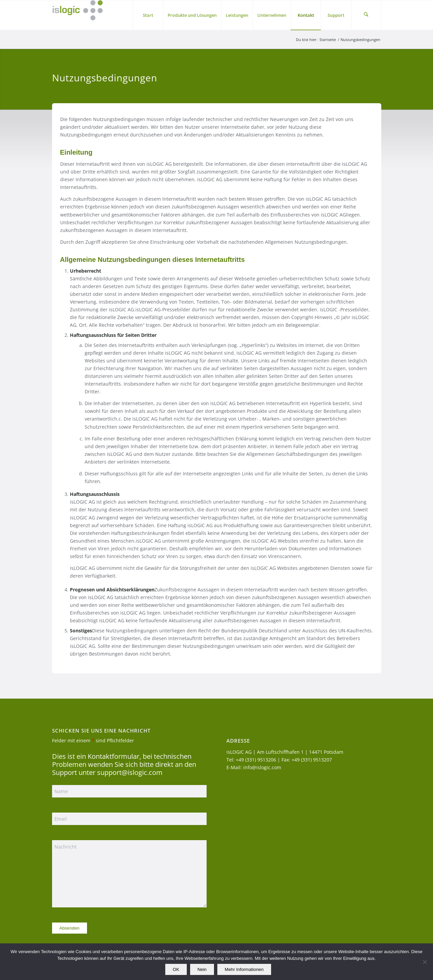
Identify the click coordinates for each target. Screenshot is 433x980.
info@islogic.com (262, 767)
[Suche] (366, 15)
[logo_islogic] (77, 15)
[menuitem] (148, 15)
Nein (202, 969)
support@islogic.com (130, 772)
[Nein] (425, 962)
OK (176, 969)
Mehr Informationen (244, 969)
